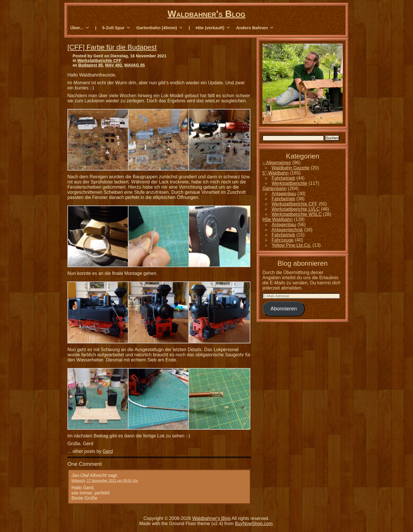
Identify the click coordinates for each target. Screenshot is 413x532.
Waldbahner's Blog (206, 14)
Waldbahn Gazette (291, 168)
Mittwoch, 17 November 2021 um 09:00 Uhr (105, 481)
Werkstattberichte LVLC (296, 209)
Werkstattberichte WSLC (297, 214)
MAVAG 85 (135, 65)
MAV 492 (114, 65)
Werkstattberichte (289, 183)
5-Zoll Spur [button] (116, 28)
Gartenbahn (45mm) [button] (160, 28)
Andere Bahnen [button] (255, 28)
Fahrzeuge (283, 240)
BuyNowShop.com (254, 524)
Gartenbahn (275, 188)
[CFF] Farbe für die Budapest (112, 47)
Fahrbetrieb (283, 178)
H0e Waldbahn (277, 219)
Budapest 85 (91, 65)
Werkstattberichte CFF (99, 60)
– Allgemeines (277, 163)
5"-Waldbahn (275, 173)
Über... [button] (80, 28)
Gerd (108, 451)
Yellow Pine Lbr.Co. (291, 245)
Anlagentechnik (287, 230)
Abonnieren (284, 309)
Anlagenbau (284, 194)
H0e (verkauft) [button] (213, 28)
